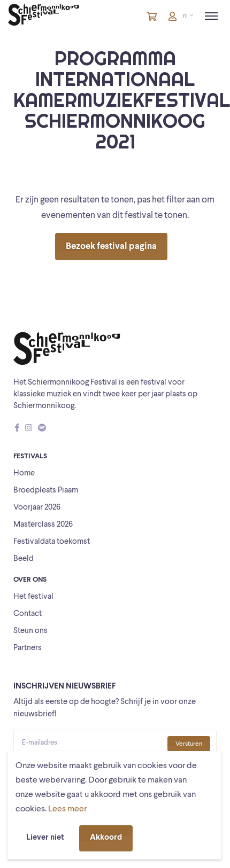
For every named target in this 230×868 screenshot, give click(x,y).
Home (24, 474)
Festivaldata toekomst (52, 542)
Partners (28, 648)
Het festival (33, 597)
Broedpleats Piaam (46, 491)
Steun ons (30, 631)
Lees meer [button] (67, 809)
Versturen (189, 744)
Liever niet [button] (45, 838)
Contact (28, 614)
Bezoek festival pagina (111, 247)
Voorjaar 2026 (37, 508)
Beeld (24, 559)
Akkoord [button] (106, 838)
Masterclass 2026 (43, 525)
